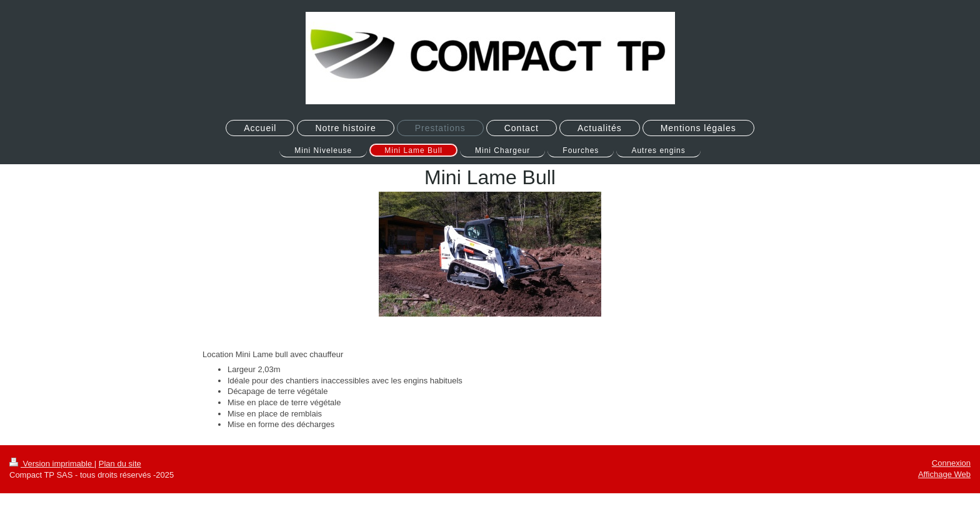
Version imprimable (52, 464)
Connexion (951, 463)
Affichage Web (944, 474)
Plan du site (120, 464)
